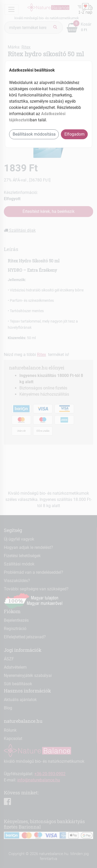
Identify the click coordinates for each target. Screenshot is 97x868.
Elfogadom (74, 134)
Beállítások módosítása (34, 134)
